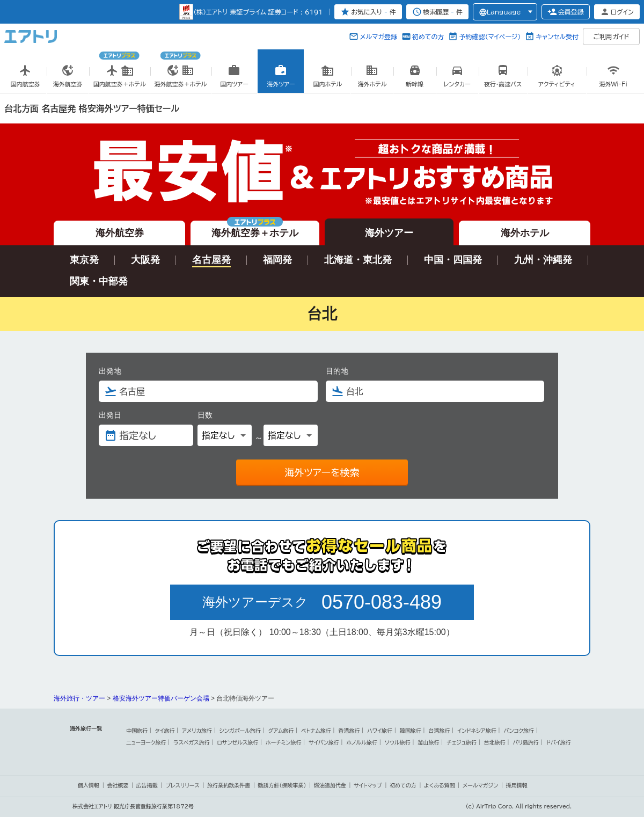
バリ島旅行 (526, 742)
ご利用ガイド (612, 37)
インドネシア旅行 (477, 731)
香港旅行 (349, 731)
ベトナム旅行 (316, 731)
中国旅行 (137, 731)
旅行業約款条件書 (229, 785)
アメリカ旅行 (197, 731)
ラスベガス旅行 (191, 742)
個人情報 (89, 785)
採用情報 (517, 785)
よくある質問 (440, 785)
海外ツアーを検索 (322, 472)
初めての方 (428, 37)
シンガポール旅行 (240, 731)
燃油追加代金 (330, 785)
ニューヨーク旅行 (146, 742)
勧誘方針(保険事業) (282, 785)
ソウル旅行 (398, 742)
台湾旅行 (440, 731)
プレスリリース (182, 785)
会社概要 (118, 785)
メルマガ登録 (378, 37)
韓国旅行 (411, 731)
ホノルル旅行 (362, 742)
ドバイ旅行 (559, 742)
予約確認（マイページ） (490, 37)
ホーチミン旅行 (284, 742)
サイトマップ (368, 785)
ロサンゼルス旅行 (237, 742)
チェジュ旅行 (462, 742)
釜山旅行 (429, 742)
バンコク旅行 (519, 731)
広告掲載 (147, 785)
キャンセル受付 (557, 37)
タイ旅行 (165, 731)
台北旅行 (495, 742)
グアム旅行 (281, 731)
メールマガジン (480, 785)
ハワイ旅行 (380, 731)
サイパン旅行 (324, 742)
